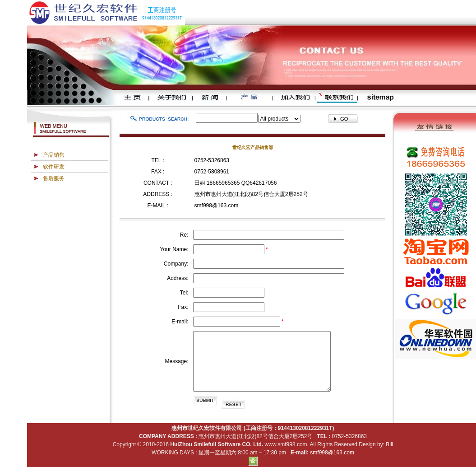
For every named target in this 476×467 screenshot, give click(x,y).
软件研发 (54, 167)
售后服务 (54, 178)
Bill (389, 444)
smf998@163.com (217, 205)
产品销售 (54, 155)
